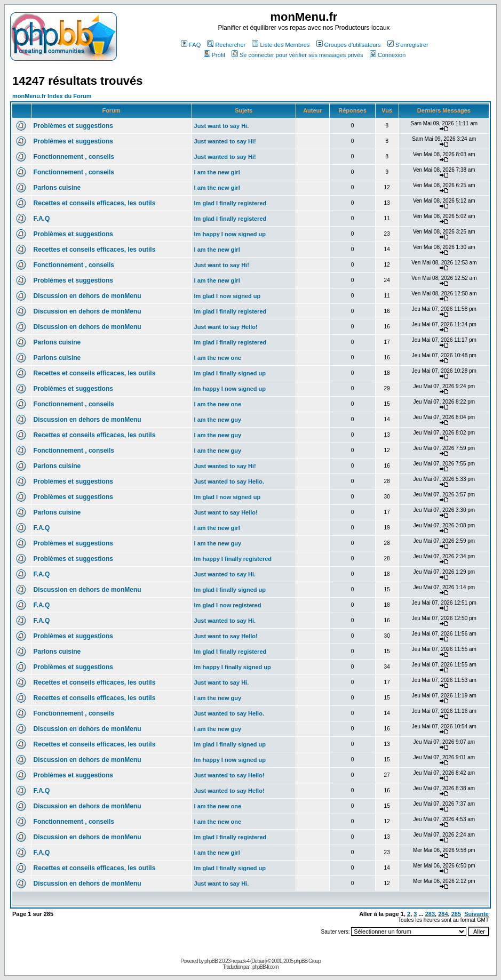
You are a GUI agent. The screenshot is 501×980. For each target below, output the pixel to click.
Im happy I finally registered (233, 559)
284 (443, 914)
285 (456, 914)
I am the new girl (217, 172)
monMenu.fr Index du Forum (52, 96)
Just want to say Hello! (226, 327)
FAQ (191, 45)
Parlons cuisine (57, 188)
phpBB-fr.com (265, 967)
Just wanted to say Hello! (229, 775)
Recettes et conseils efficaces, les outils (95, 203)
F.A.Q (42, 219)
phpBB (211, 961)
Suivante (476, 914)
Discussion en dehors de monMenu (88, 296)
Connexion (388, 55)
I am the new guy (218, 420)
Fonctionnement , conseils (74, 157)
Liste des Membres (281, 45)
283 (430, 914)
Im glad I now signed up (228, 296)
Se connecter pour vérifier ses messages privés (297, 55)
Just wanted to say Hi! (225, 141)
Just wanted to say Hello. (229, 481)
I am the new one (218, 358)
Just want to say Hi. (222, 126)
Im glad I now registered (228, 605)
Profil (214, 55)
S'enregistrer (408, 45)
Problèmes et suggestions (73, 126)
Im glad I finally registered (230, 203)
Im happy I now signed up (230, 234)
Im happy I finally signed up (233, 667)
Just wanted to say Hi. (225, 574)
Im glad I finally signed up (230, 373)
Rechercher (226, 45)
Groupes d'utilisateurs (349, 45)
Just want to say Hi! (222, 265)
